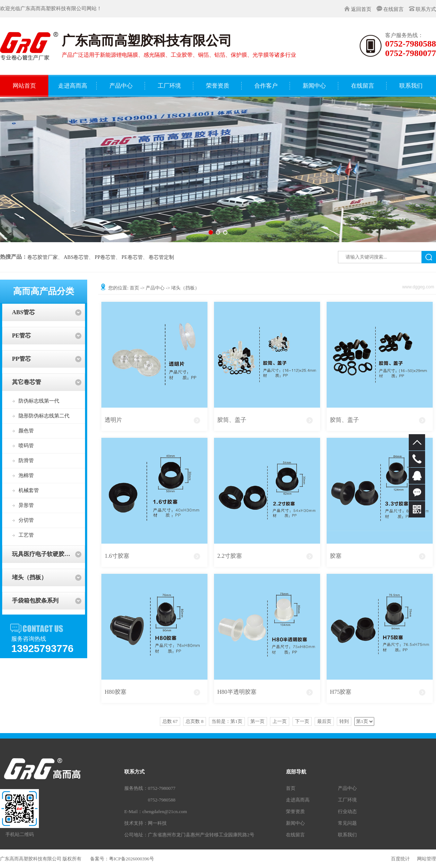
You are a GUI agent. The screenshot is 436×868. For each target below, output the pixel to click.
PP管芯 (21, 359)
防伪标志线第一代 (39, 401)
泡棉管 (26, 475)
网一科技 (157, 823)
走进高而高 (298, 800)
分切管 (26, 520)
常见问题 (347, 823)
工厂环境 (347, 800)
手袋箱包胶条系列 (35, 601)
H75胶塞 (341, 692)
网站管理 (427, 859)
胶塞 (336, 556)
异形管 (26, 505)
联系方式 (426, 9)
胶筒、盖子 (232, 420)
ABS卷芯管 (76, 257)
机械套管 (29, 490)
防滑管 (26, 461)
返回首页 (361, 9)
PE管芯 (21, 335)
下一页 (302, 721)
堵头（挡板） (29, 577)
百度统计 (400, 859)
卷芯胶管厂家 (43, 257)
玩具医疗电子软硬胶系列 (44, 554)
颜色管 (26, 431)
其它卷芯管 (27, 382)
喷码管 (26, 446)
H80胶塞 (116, 692)
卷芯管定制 (161, 257)
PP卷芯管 (105, 257)
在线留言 (393, 9)
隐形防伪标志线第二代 (44, 416)
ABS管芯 (23, 312)
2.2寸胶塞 (230, 556)
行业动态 (347, 811)
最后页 (324, 721)
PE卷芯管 (132, 257)
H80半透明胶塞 (237, 692)
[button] (211, 232)
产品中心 (155, 288)
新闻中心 (295, 823)
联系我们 (347, 835)
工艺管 (26, 535)
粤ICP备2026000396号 (132, 859)
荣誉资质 (295, 811)
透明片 (113, 420)
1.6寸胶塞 (117, 556)
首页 (134, 288)
